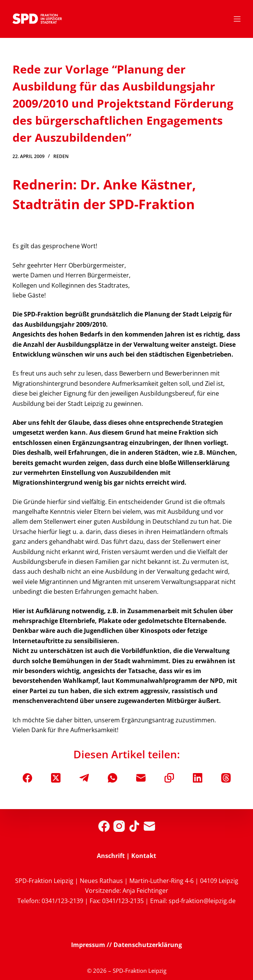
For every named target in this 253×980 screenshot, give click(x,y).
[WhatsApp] (113, 778)
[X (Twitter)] (56, 778)
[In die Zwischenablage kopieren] (169, 778)
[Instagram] (119, 826)
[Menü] (237, 19)
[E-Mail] (141, 778)
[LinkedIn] (198, 778)
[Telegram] (84, 778)
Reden (61, 156)
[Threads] (226, 778)
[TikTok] (134, 826)
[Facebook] (27, 778)
